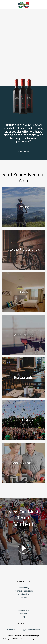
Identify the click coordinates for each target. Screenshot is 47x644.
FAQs (24, 617)
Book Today (23, 152)
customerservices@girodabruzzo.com (23, 630)
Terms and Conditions (24, 591)
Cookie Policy (23, 594)
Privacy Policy (23, 588)
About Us (23, 614)
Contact (24, 597)
